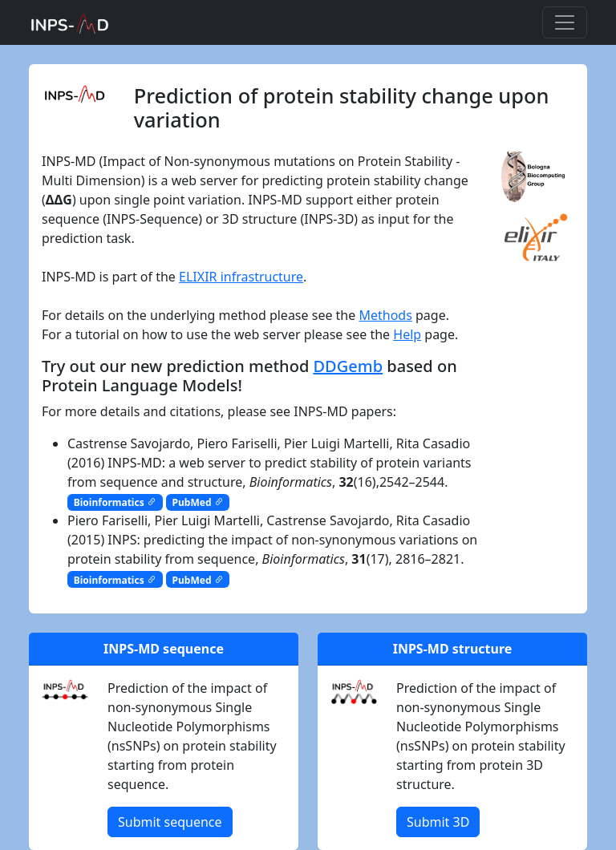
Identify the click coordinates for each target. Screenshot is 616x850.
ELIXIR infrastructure (241, 277)
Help (407, 334)
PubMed (198, 502)
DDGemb (348, 366)
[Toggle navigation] (565, 22)
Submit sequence (170, 822)
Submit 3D (438, 822)
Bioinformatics (115, 502)
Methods (385, 315)
